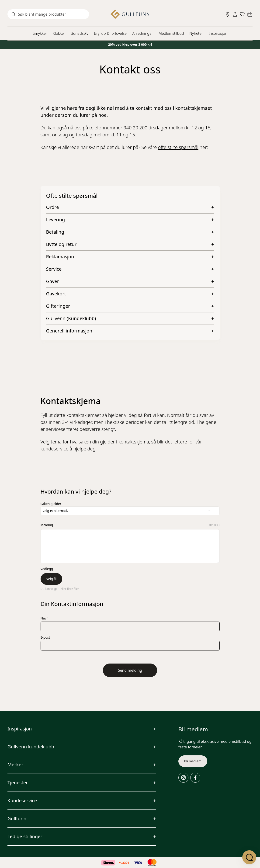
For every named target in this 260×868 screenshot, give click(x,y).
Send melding (130, 670)
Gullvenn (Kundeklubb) (71, 318)
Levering (56, 220)
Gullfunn (17, 818)
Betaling (55, 232)
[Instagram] (183, 778)
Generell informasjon (69, 331)
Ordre (53, 207)
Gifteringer (58, 306)
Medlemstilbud (171, 33)
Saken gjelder (51, 504)
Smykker (40, 33)
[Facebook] (195, 778)
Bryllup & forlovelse (110, 33)
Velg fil (52, 579)
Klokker (59, 33)
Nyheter (196, 33)
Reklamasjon (60, 257)
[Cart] (250, 14)
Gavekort (56, 294)
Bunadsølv (80, 33)
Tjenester (18, 783)
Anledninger (143, 33)
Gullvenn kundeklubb (31, 747)
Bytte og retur (61, 244)
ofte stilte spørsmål (178, 147)
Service (54, 269)
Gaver (53, 281)
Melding (47, 525)
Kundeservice (22, 801)
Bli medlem (193, 761)
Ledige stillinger (25, 836)
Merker (15, 765)
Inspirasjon (218, 33)
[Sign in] (235, 14)
